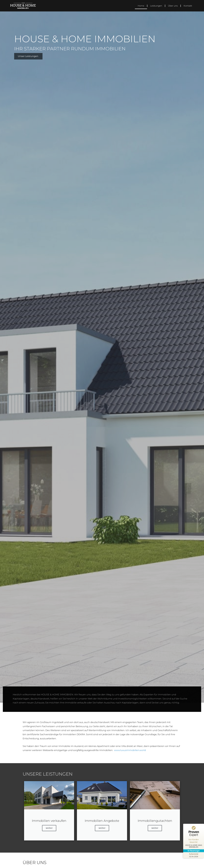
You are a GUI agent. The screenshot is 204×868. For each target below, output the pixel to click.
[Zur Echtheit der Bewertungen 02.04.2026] (193, 855)
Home (141, 6)
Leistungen (156, 6)
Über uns (173, 6)
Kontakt (188, 6)
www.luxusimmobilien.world (130, 750)
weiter (49, 828)
